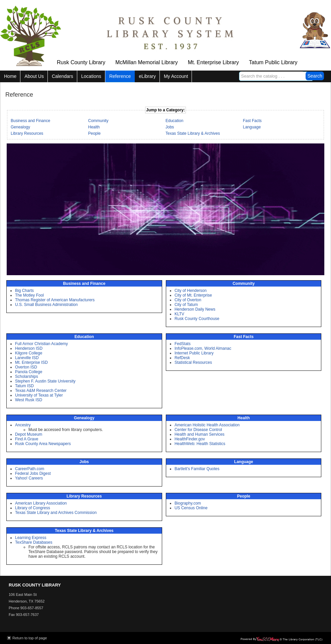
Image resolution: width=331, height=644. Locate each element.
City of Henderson (191, 291)
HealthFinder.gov (190, 439)
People (94, 133)
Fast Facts (252, 121)
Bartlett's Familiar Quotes (197, 469)
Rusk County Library (81, 62)
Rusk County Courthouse (197, 319)
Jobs (170, 127)
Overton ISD (26, 367)
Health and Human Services (199, 434)
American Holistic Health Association (207, 425)
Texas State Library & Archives (193, 133)
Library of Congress (33, 508)
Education (174, 121)
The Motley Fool (29, 295)
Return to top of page (30, 638)
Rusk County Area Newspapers (43, 444)
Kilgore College (29, 353)
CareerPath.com (30, 469)
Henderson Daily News (195, 309)
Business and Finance (30, 121)
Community (98, 121)
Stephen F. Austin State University (45, 381)
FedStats (183, 344)
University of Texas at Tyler (39, 395)
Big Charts (24, 291)
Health (94, 127)
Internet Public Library (194, 353)
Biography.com (188, 503)
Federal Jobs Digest (33, 473)
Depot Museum (29, 434)
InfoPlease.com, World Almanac (203, 348)
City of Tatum (186, 305)
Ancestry (23, 425)
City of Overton (188, 300)
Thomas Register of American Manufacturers (55, 300)
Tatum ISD (24, 386)
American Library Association (41, 503)
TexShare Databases (34, 542)
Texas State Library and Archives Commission (56, 513)
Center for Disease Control (198, 430)
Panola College (29, 372)
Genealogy (20, 127)
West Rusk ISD (29, 400)
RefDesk (182, 358)
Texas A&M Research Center (41, 391)
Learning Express (31, 538)
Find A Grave (27, 439)
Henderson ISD (29, 348)
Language (252, 127)
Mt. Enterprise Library (213, 62)
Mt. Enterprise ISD (31, 362)
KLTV (179, 314)
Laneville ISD (27, 358)
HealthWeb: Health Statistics (200, 444)
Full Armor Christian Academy (41, 344)
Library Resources (27, 133)
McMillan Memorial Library (147, 62)
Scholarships (27, 377)
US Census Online (191, 508)
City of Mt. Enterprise (193, 295)
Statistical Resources (193, 362)
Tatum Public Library (273, 62)
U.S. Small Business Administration (46, 305)
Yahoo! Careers (29, 478)
